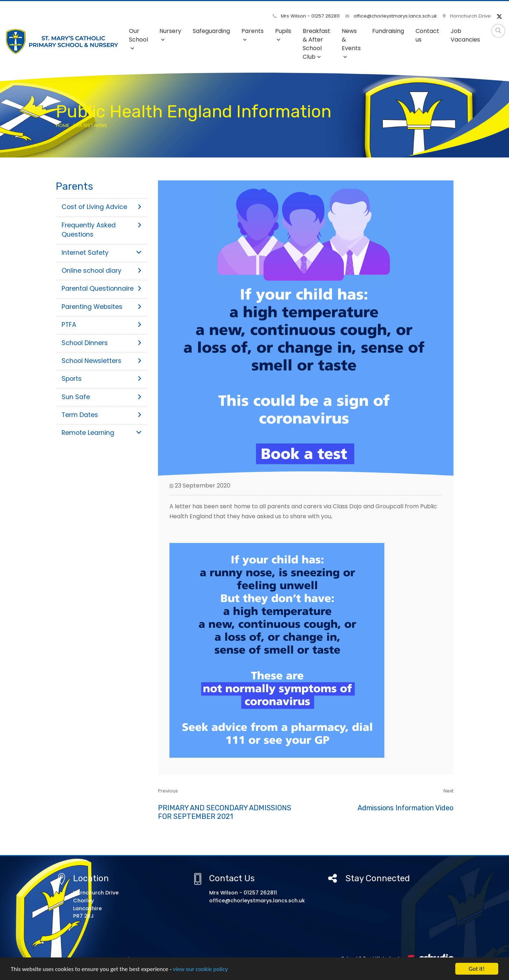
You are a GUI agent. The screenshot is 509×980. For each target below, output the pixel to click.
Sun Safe (102, 397)
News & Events (351, 43)
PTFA (102, 325)
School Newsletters (102, 361)
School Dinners (102, 343)
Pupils (283, 35)
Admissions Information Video (405, 808)
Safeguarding (211, 31)
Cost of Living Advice (102, 207)
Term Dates (102, 415)
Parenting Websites (102, 307)
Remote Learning (102, 433)
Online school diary (102, 271)
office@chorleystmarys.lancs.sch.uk (391, 16)
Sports (102, 379)
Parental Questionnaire (102, 288)
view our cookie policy (200, 971)
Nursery (170, 35)
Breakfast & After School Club (316, 44)
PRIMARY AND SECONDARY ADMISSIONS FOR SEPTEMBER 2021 (225, 812)
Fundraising (388, 31)
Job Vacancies (465, 35)
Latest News (92, 125)
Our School (138, 39)
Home (63, 125)
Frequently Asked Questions (102, 230)
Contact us (427, 35)
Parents (253, 35)
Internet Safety (102, 253)
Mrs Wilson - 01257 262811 (306, 16)
